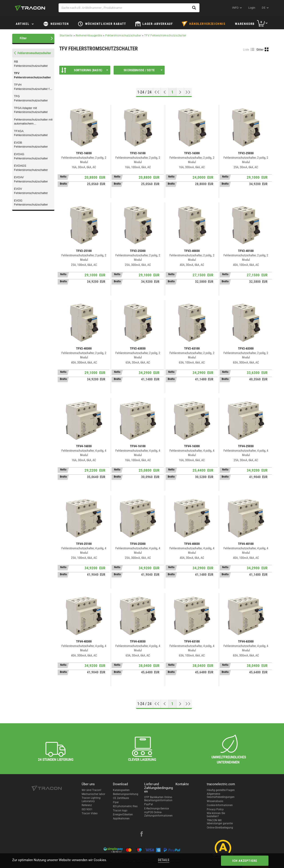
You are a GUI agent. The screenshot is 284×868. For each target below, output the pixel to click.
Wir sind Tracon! (91, 790)
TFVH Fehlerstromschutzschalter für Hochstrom (33, 87)
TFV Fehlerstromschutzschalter (32, 75)
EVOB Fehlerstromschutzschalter (31, 145)
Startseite (66, 36)
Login (252, 8)
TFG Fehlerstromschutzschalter (31, 98)
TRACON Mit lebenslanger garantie (220, 822)
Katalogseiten (121, 790)
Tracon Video (90, 813)
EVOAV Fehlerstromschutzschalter (31, 179)
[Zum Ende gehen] (188, 92)
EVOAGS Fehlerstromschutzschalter (31, 168)
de (264, 8)
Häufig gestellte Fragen (221, 790)
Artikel (23, 24)
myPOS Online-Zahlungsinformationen (158, 814)
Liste (246, 49)
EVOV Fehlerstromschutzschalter (31, 191)
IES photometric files (125, 806)
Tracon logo (120, 811)
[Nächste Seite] (180, 92)
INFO (235, 8)
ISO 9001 (87, 809)
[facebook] (142, 834)
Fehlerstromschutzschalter (123, 36)
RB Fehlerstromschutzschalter (31, 64)
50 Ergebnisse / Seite (143, 70)
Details (164, 860)
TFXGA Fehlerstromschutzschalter (31, 133)
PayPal (149, 804)
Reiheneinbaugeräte (89, 36)
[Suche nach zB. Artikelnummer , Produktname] (129, 8)
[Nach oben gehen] (157, 92)
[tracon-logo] (30, 8)
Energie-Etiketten (123, 815)
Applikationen (121, 819)
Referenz (87, 805)
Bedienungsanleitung (126, 794)
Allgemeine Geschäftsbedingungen (221, 795)
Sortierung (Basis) (85, 70)
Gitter (260, 49)
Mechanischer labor (93, 794)
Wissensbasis (215, 801)
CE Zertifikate (121, 798)
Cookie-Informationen (220, 805)
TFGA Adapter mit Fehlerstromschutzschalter (31, 110)
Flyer (116, 802)
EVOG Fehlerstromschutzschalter (31, 203)
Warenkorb (245, 24)
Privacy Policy (215, 809)
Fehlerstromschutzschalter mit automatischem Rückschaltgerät (33, 122)
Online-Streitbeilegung (220, 828)
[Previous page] (165, 92)
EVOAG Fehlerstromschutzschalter (31, 156)
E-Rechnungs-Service (157, 809)
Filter (23, 38)
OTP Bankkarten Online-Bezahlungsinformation (158, 799)
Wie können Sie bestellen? (216, 815)
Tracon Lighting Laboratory (91, 799)
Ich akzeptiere (245, 861)
